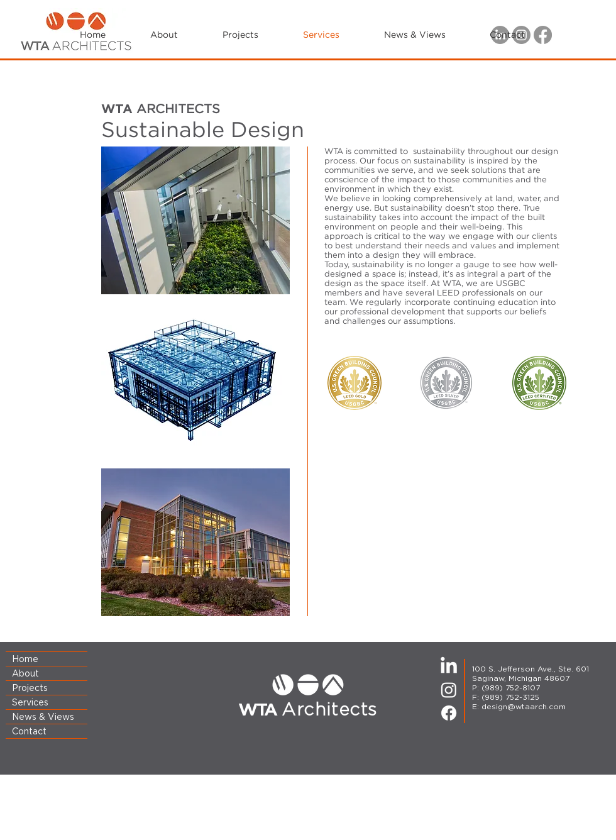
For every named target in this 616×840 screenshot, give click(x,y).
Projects (30, 688)
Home (25, 659)
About (25, 673)
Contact (29, 731)
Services (30, 702)
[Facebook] (449, 713)
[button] (415, 35)
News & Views (43, 717)
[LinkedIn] (449, 666)
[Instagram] (449, 690)
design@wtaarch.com (524, 706)
